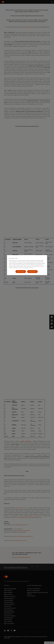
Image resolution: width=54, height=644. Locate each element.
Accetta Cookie (32, 272)
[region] (27, 265)
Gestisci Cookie (21, 272)
